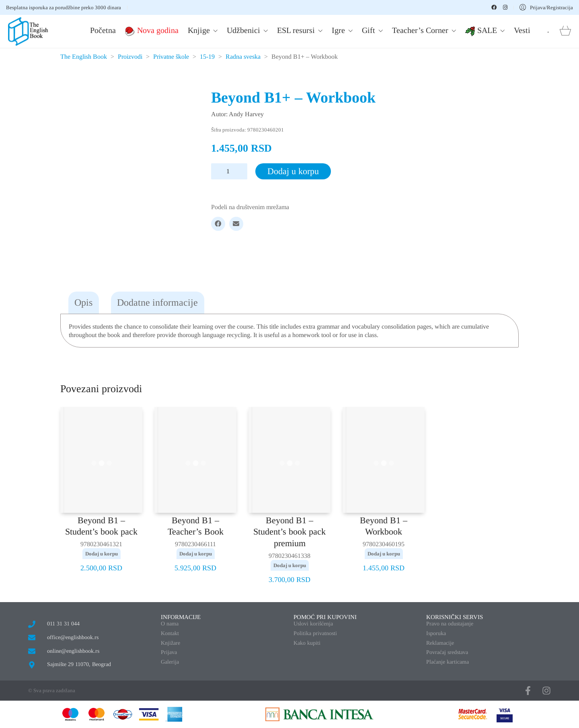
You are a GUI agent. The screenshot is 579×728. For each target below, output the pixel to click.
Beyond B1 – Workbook (384, 526)
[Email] (236, 224)
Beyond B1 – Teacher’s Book (196, 526)
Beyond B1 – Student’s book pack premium (289, 532)
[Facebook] (218, 224)
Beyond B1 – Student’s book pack (101, 526)
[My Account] (546, 7)
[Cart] (565, 32)
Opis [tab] (83, 302)
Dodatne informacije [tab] (157, 302)
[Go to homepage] (28, 31)
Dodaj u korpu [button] (102, 554)
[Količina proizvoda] (229, 171)
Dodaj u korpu (293, 171)
